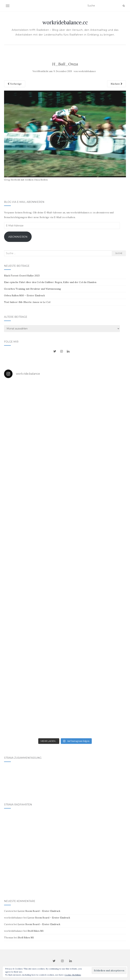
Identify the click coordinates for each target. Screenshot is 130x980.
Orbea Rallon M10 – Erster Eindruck (24, 295)
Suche (119, 253)
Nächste (117, 84)
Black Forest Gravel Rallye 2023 (22, 276)
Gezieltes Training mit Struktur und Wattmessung (32, 289)
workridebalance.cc (65, 22)
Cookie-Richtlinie (73, 975)
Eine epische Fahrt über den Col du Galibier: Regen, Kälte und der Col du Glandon (50, 282)
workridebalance (87, 71)
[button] (65, 134)
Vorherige (15, 84)
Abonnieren (18, 237)
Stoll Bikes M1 (36, 931)
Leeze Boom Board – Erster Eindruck (39, 911)
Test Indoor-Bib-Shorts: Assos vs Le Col (27, 302)
